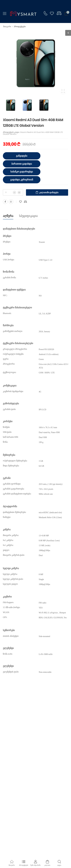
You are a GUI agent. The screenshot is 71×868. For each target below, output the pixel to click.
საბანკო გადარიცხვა (22, 172)
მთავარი (7, 27)
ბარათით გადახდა (22, 164)
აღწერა (8, 216)
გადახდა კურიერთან (22, 180)
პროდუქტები (20, 27)
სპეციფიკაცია (28, 216)
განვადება (22, 156)
